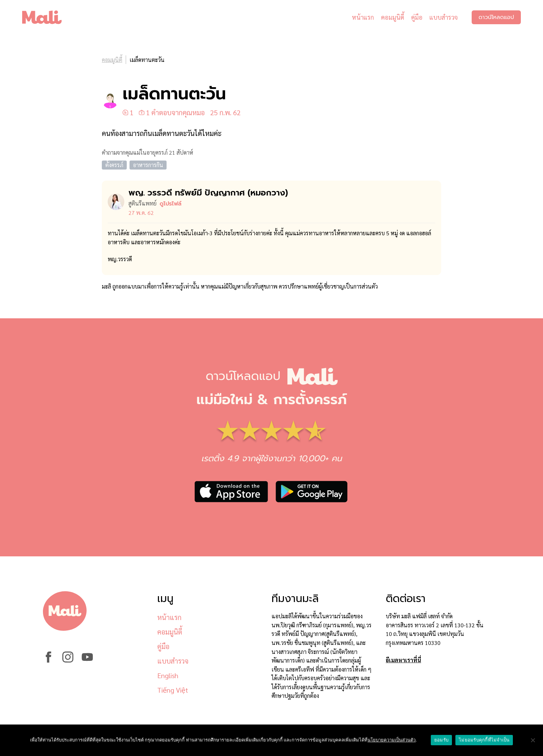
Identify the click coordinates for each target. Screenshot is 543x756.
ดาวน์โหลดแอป (496, 17)
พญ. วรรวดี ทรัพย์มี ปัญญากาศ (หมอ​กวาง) (208, 193)
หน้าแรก (363, 17)
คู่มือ (417, 17)
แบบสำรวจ (444, 17)
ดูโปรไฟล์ (171, 204)
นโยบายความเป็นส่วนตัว (391, 740)
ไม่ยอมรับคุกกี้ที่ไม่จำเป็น (484, 740)
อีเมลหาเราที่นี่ (403, 660)
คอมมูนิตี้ (393, 17)
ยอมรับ (441, 740)
